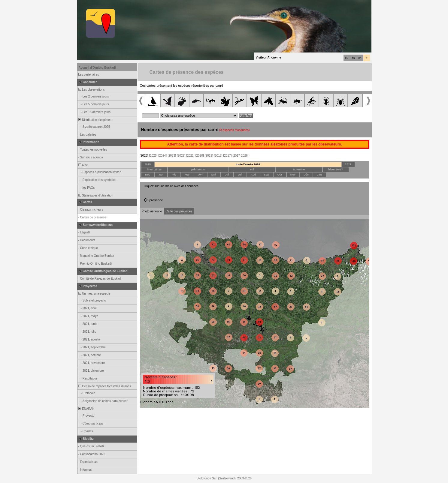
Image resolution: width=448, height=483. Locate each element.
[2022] (181, 156)
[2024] (162, 156)
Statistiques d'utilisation (95, 195)
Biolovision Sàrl (207, 478)
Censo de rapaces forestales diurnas (104, 386)
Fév (174, 175)
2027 (348, 164)
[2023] (172, 156)
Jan (161, 175)
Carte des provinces (179, 211)
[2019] (209, 156)
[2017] (227, 156)
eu (347, 58)
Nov (293, 175)
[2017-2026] (240, 156)
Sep (266, 175)
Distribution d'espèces (95, 120)
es (353, 58)
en (360, 58)
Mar (187, 175)
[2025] (153, 156)
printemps (198, 169)
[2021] (190, 156)
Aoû (253, 175)
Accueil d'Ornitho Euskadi (97, 68)
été (252, 169)
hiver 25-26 (154, 169)
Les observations (91, 90)
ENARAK (86, 409)
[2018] (218, 156)
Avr (200, 175)
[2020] (200, 156)
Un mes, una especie (94, 294)
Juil (240, 175)
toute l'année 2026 (248, 164)
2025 (148, 164)
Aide (83, 165)
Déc (148, 175)
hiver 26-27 (336, 169)
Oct (280, 175)
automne (299, 169)
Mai (214, 175)
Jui (227, 175)
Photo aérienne (152, 211)
